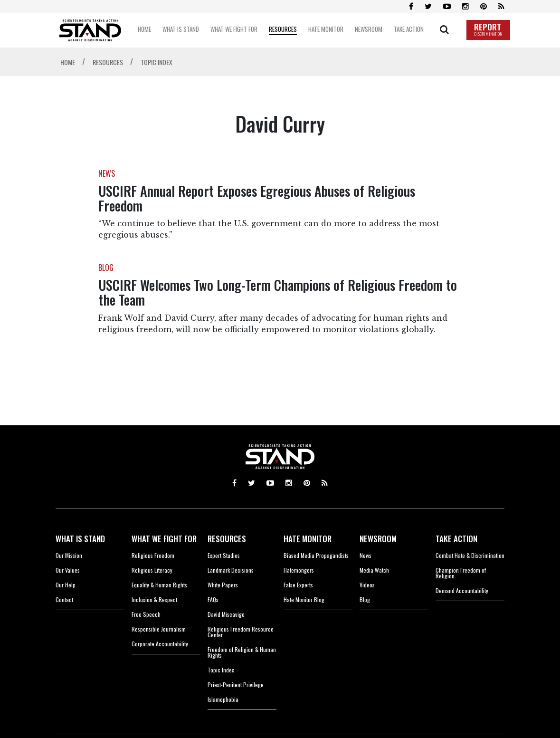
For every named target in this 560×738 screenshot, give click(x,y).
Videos (367, 585)
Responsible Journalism (159, 629)
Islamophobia (223, 699)
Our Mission (69, 555)
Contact (64, 599)
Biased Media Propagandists (316, 555)
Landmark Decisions (231, 570)
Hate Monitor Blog (304, 599)
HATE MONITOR (308, 539)
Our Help (66, 585)
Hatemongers (299, 570)
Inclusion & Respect (154, 599)
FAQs (213, 599)
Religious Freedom (153, 555)
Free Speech (146, 614)
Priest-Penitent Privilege (236, 685)
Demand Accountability (462, 590)
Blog (365, 599)
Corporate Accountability (160, 644)
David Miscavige (226, 614)
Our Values (68, 570)
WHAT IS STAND (80, 539)
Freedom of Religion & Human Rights (242, 652)
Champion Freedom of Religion (461, 573)
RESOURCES (227, 539)
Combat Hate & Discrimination (470, 555)
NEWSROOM (378, 539)
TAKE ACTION (456, 539)
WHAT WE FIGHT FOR (164, 539)
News (365, 555)
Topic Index (221, 670)
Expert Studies (224, 555)
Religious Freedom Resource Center (241, 632)
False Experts (298, 585)
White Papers (223, 585)
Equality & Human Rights (159, 585)
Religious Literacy (152, 570)
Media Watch (374, 570)
